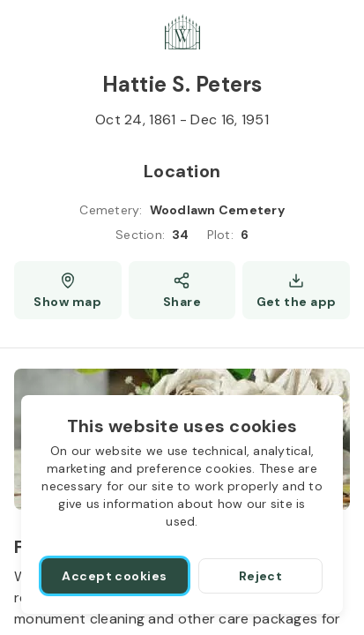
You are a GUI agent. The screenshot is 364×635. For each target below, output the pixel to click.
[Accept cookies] (115, 576)
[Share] (182, 290)
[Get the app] (296, 290)
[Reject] (260, 576)
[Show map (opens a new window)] (68, 290)
